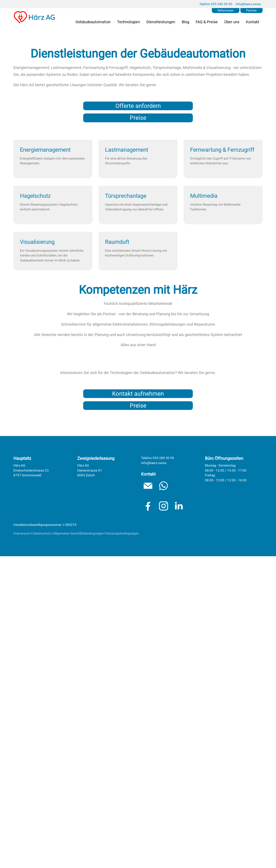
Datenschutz (42, 845)
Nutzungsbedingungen (122, 845)
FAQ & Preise (207, 22)
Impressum (22, 845)
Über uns (232, 22)
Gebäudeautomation (93, 22)
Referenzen (226, 10)
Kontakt (253, 22)
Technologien (129, 22)
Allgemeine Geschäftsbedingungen (78, 845)
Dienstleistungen (161, 22)
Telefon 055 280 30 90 (216, 4)
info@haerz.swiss (248, 4)
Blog (185, 22)
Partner (251, 10)
